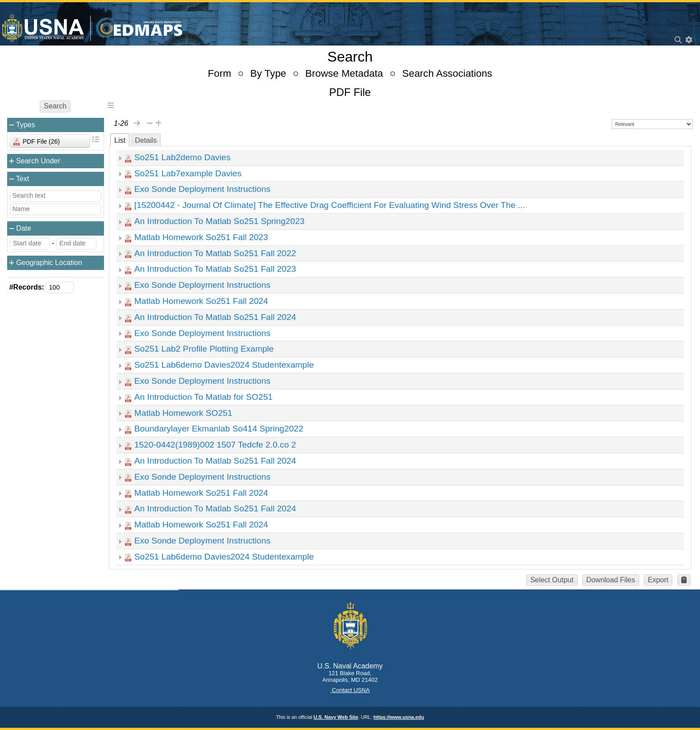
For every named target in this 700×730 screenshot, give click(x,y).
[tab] (120, 140)
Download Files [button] (610, 580)
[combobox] (50, 141)
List (120, 140)
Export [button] (658, 580)
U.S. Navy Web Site (336, 717)
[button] (684, 580)
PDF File (350, 92)
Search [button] (55, 106)
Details (146, 140)
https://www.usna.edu (399, 717)
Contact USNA (350, 690)
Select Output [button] (552, 580)
